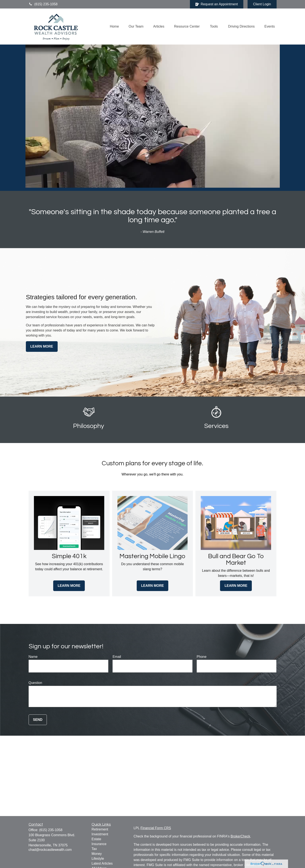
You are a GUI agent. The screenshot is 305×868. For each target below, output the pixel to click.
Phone (202, 657)
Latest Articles (102, 863)
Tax (94, 849)
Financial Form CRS (156, 828)
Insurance (99, 844)
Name (33, 657)
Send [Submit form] (38, 720)
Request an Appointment (217, 4)
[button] (114, 27)
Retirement (100, 829)
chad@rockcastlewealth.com (50, 850)
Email (117, 657)
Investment (100, 834)
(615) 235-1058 (43, 4)
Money (97, 854)
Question (35, 683)
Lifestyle (98, 859)
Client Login (262, 4)
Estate (96, 839)
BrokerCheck (240, 836)
